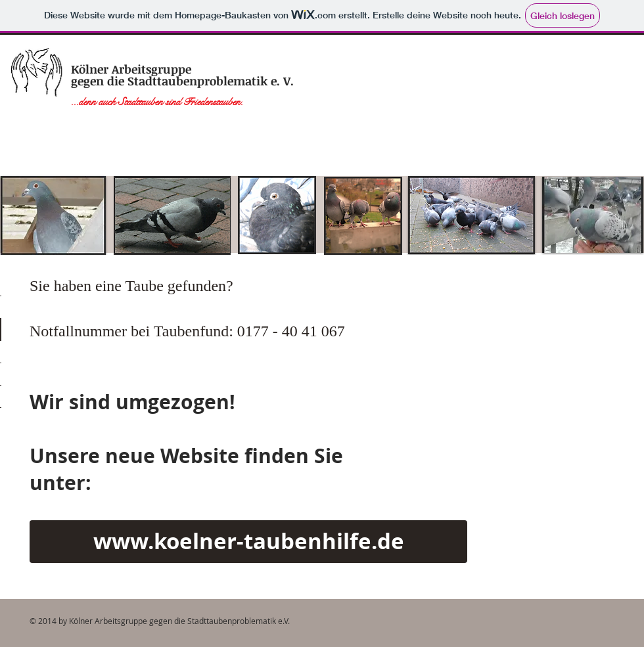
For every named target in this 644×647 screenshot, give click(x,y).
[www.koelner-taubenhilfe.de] (248, 542)
